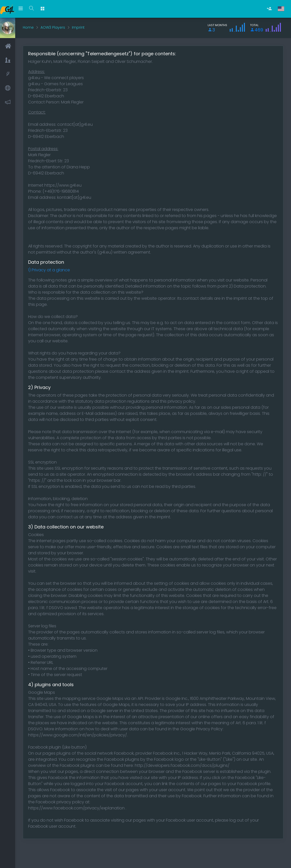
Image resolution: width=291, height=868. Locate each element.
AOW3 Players (53, 27)
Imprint (78, 27)
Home (28, 27)
